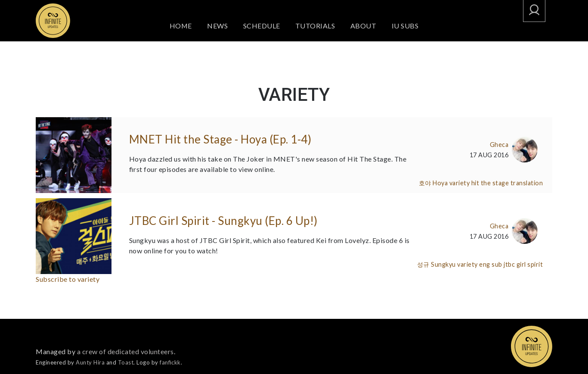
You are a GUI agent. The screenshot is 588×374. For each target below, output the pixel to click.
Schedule (262, 26)
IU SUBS (406, 26)
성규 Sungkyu (436, 264)
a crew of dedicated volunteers (125, 351)
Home (181, 26)
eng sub (491, 264)
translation (527, 183)
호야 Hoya (433, 183)
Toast (126, 362)
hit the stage (490, 183)
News (218, 26)
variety (460, 183)
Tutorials (316, 26)
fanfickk (170, 362)
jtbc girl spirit (523, 264)
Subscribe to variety (68, 279)
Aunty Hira (90, 362)
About (364, 26)
